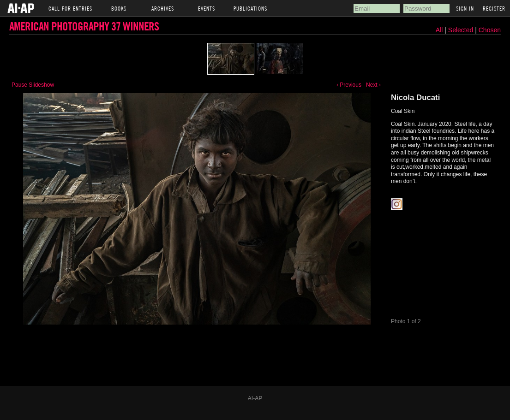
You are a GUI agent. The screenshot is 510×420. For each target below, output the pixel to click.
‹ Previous (349, 85)
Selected (462, 30)
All (439, 30)
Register (494, 8)
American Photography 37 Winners (84, 26)
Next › (373, 85)
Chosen (490, 30)
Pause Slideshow (33, 85)
